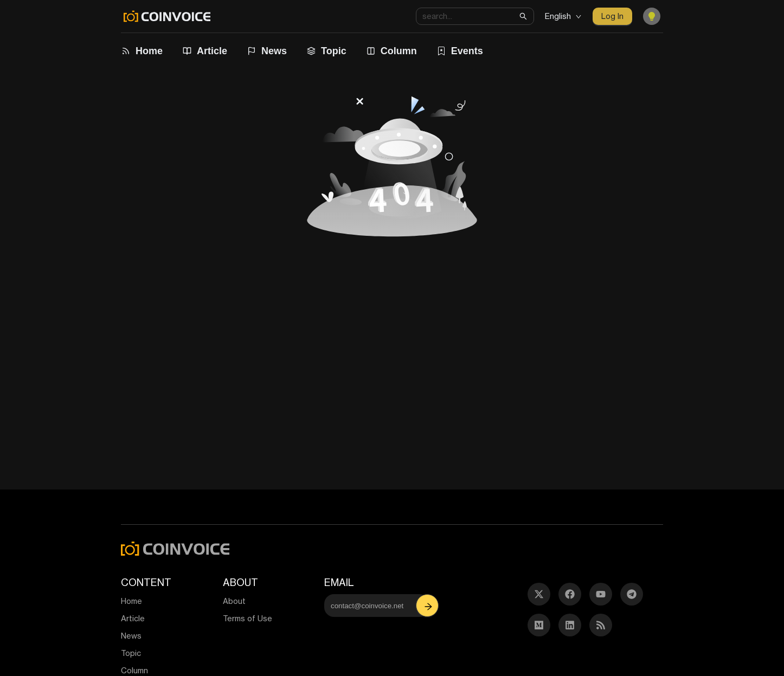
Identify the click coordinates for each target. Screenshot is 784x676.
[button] (428, 606)
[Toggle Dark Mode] (652, 16)
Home (149, 51)
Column (399, 51)
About (234, 601)
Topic (334, 51)
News (274, 51)
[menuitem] (143, 51)
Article (212, 51)
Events (467, 51)
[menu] (384, 51)
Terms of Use (248, 618)
